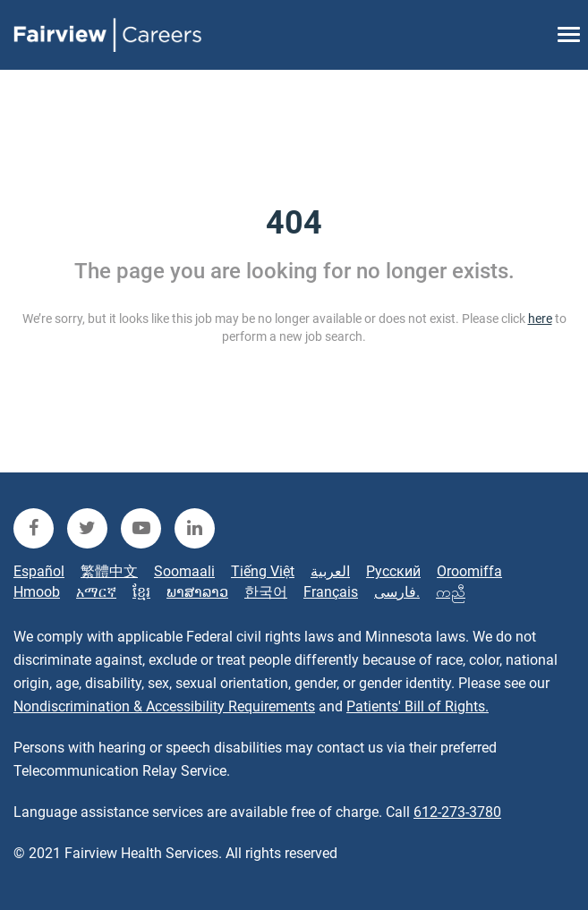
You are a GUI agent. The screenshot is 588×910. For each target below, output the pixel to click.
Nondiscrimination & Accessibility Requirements (164, 706)
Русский (393, 571)
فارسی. (397, 592)
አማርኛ (96, 592)
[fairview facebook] (34, 528)
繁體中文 (109, 571)
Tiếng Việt (263, 571)
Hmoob (37, 592)
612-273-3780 (457, 812)
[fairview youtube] (141, 528)
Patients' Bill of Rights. (418, 706)
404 (294, 223)
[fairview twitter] (87, 528)
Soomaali (184, 571)
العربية (330, 571)
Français (331, 592)
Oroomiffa (469, 571)
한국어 (266, 592)
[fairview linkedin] (195, 528)
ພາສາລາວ (197, 592)
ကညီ (451, 592)
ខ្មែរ (141, 592)
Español (39, 571)
